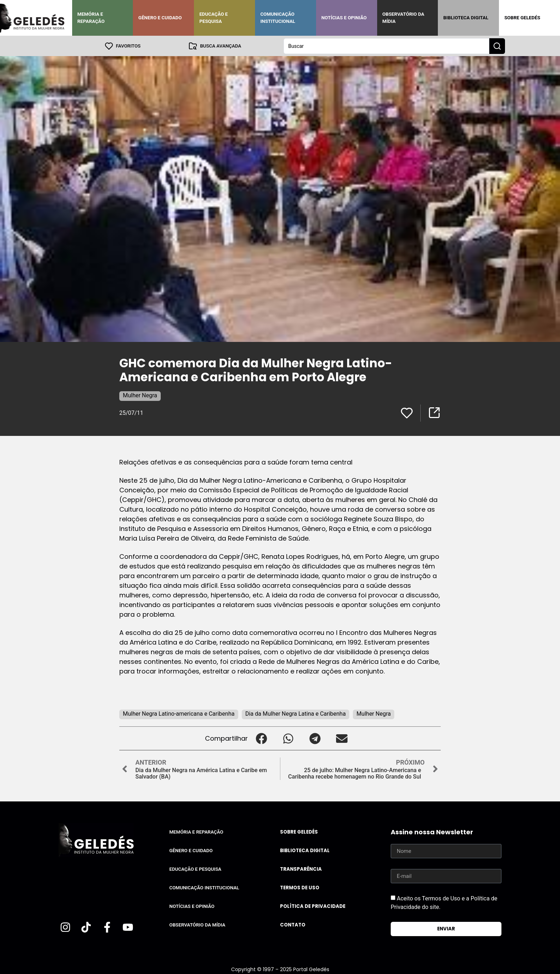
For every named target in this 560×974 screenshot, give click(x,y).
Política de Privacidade (313, 906)
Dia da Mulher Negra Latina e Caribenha (296, 713)
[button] (261, 738)
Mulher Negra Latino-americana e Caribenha (179, 713)
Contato (293, 925)
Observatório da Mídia (403, 18)
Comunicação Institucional (278, 18)
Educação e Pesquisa (214, 18)
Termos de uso (300, 887)
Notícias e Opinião (344, 18)
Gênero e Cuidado (160, 18)
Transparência (301, 869)
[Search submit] (497, 46)
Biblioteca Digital (466, 18)
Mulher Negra (140, 395)
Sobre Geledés (522, 18)
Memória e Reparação (91, 18)
